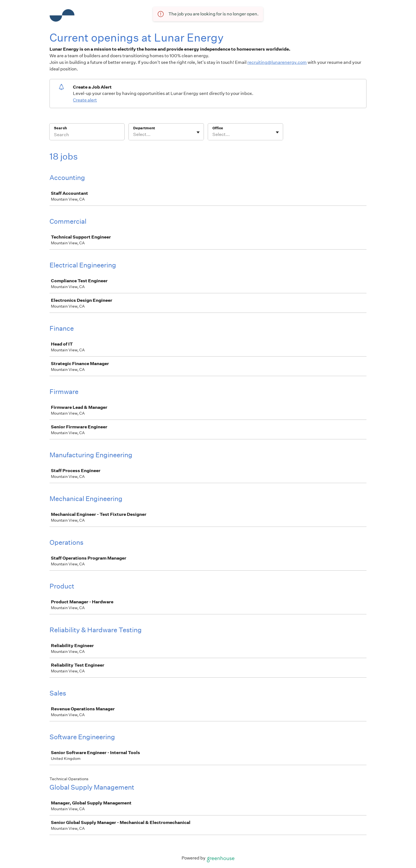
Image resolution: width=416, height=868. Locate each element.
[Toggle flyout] (198, 132)
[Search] (87, 135)
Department (144, 128)
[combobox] (134, 135)
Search (60, 128)
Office (218, 128)
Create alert (85, 100)
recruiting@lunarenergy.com (277, 62)
